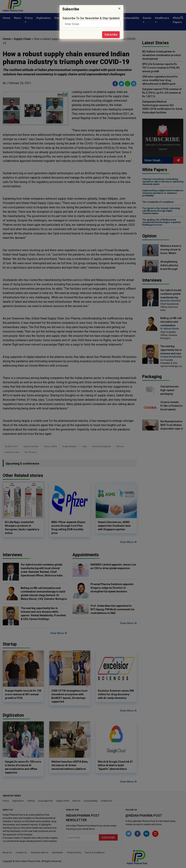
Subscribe (111, 35)
